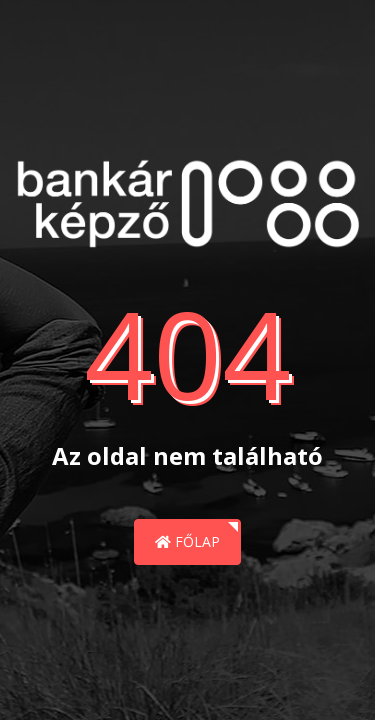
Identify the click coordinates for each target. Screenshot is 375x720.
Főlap (187, 541)
